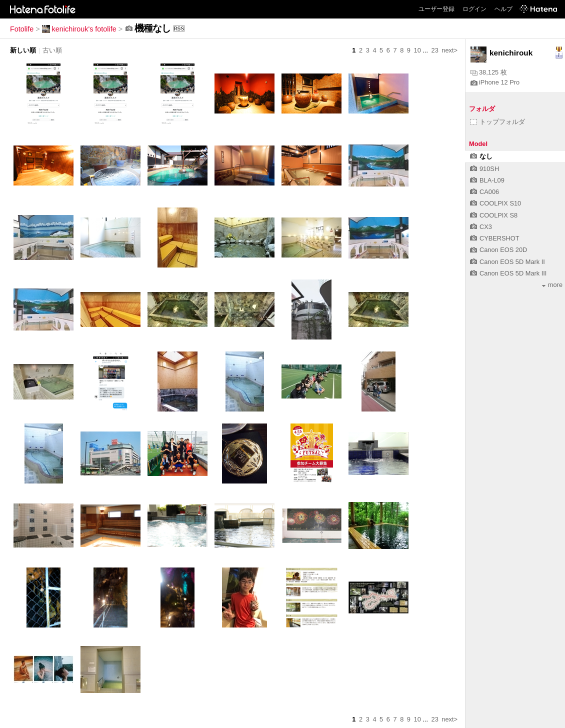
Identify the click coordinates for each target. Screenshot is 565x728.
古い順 (52, 50)
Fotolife (22, 29)
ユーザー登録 (436, 9)
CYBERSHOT (495, 238)
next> (449, 50)
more (552, 285)
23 (435, 50)
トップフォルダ (497, 122)
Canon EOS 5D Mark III (508, 273)
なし (481, 156)
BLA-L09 (487, 180)
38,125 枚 (489, 72)
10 (417, 50)
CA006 (484, 192)
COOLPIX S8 (494, 215)
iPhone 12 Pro (495, 82)
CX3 (481, 227)
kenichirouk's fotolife (79, 29)
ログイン (474, 9)
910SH (484, 169)
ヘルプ (503, 9)
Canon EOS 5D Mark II (507, 262)
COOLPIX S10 (495, 203)
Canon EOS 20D (498, 250)
